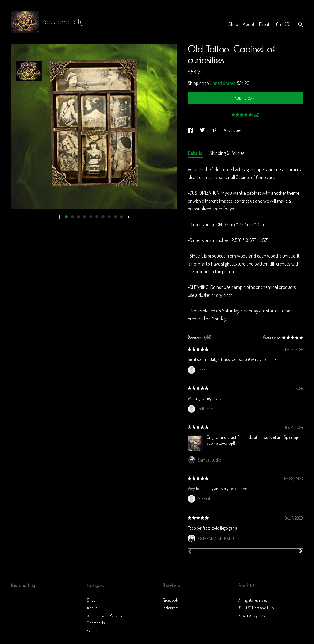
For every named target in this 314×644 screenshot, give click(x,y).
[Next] (301, 552)
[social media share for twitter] (203, 130)
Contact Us (96, 623)
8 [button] (109, 217)
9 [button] (115, 217)
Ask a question (236, 130)
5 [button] (91, 217)
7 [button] (103, 217)
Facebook (170, 600)
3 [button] (78, 217)
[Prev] (190, 552)
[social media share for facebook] (191, 130)
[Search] (301, 25)
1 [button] (66, 217)
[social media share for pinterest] (215, 130)
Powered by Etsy (252, 615)
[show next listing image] (128, 217)
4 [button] (85, 217)
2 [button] (72, 217)
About (249, 24)
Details (195, 153)
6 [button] (97, 217)
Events (265, 24)
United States (222, 83)
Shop (233, 24)
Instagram (171, 608)
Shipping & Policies (227, 153)
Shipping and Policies (104, 615)
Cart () (283, 24)
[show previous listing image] (59, 217)
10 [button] (121, 217)
